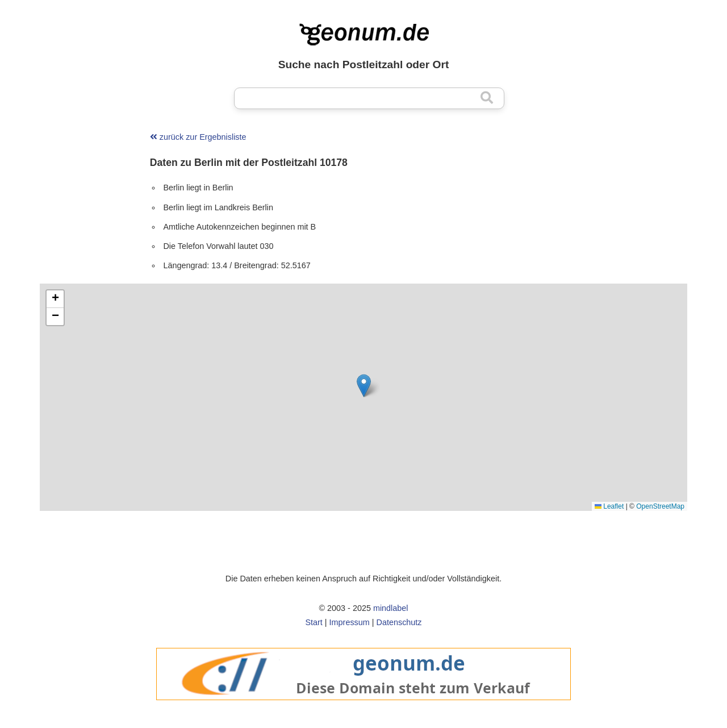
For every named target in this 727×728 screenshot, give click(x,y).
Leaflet (609, 506)
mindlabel (391, 608)
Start (314, 622)
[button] (364, 386)
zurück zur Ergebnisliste (198, 137)
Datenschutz (399, 622)
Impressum (350, 622)
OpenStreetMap (660, 506)
